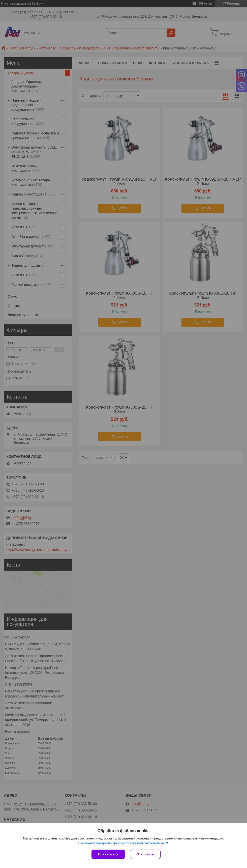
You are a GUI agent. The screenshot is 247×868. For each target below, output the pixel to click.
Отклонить (145, 854)
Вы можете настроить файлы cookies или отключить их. (122, 843)
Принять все (108, 854)
